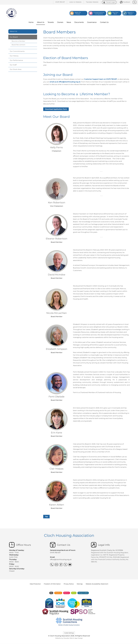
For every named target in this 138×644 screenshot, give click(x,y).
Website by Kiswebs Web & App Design (69, 638)
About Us (13, 31)
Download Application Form (56, 109)
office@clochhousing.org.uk (61, 559)
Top (46, 517)
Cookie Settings (69, 633)
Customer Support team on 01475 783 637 (101, 79)
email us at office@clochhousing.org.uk (65, 82)
